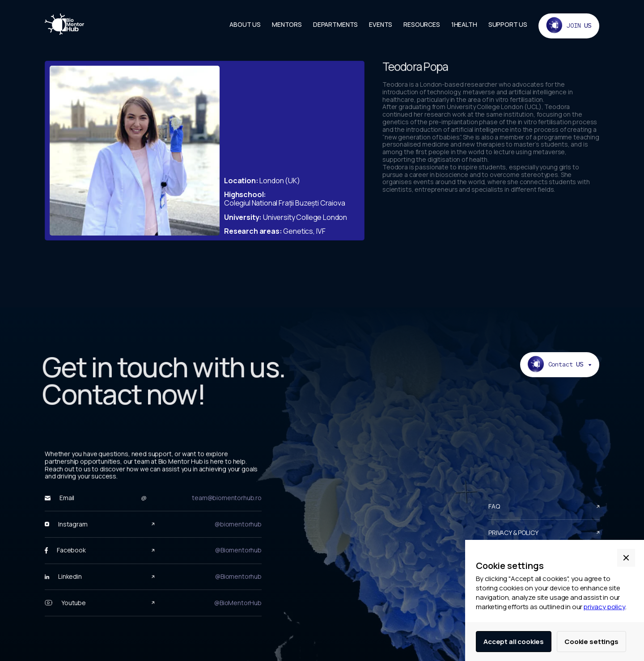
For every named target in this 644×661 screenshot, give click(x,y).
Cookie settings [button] (591, 642)
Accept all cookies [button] (514, 642)
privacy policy (604, 607)
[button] (626, 558)
